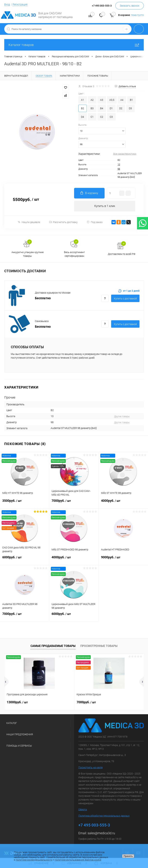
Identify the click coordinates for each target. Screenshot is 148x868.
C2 (102, 117)
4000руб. (123, 503)
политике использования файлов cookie (78, 860)
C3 (111, 117)
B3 (92, 108)
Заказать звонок (130, 6)
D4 (83, 117)
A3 (102, 100)
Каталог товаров (74, 45)
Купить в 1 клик (105, 206)
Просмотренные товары (99, 646)
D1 (111, 108)
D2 (121, 108)
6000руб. (25, 559)
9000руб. (123, 559)
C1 (92, 117)
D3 (130, 108)
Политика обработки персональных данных (104, 816)
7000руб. (74, 503)
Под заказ (95, 222)
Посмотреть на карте (90, 767)
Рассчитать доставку (63, 222)
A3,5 (112, 100)
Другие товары (122, 416)
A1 (83, 100)
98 (119, 169)
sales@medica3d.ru (101, 833)
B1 (131, 100)
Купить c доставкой (125, 299)
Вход (7, 4)
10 (119, 164)
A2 (92, 100)
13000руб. (17, 702)
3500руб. (25, 503)
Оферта (83, 809)
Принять (128, 856)
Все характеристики (125, 154)
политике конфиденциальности (34, 860)
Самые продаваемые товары (53, 646)
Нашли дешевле (29, 222)
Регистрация (20, 4)
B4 (102, 108)
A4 (122, 100)
